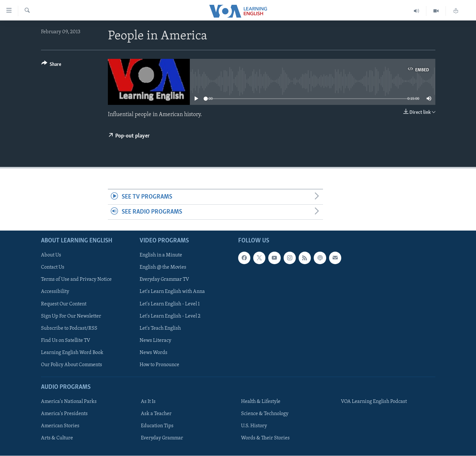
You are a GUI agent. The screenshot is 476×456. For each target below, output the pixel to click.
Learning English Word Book (72, 353)
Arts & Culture (57, 438)
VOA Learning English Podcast (374, 402)
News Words (153, 353)
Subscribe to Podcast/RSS (69, 328)
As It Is (148, 402)
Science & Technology (265, 414)
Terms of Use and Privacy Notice (76, 280)
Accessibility (55, 292)
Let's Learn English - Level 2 (170, 316)
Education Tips (157, 426)
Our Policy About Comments (72, 365)
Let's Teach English (160, 328)
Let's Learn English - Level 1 (170, 304)
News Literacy (155, 341)
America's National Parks (69, 402)
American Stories (60, 426)
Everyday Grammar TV (164, 280)
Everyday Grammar (162, 438)
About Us (51, 256)
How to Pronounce (159, 365)
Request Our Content (64, 304)
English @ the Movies (163, 268)
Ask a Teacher (156, 414)
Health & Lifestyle (261, 402)
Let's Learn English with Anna (172, 292)
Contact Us (53, 268)
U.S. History (254, 426)
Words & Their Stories (265, 438)
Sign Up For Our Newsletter (71, 316)
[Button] (51, 65)
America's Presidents (64, 414)
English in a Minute (161, 256)
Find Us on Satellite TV (66, 341)
